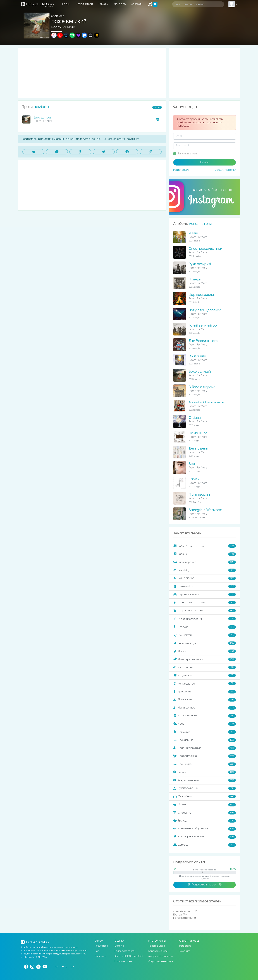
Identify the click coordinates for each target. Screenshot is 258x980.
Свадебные (205, 796)
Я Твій (193, 233)
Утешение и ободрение (205, 829)
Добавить (120, 4)
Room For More (63, 27)
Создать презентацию (161, 961)
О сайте (119, 946)
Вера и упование (205, 594)
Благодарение (205, 562)
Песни (66, 4)
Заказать (137, 4)
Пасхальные (205, 740)
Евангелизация (205, 643)
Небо (205, 724)
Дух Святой (205, 635)
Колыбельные (205, 684)
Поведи (195, 279)
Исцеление (205, 675)
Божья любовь (205, 578)
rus (57, 967)
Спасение (205, 813)
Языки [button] (102, 4)
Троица (205, 821)
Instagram (185, 946)
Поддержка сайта (125, 951)
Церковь (205, 845)
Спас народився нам (205, 249)
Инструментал (205, 667)
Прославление (205, 756)
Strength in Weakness (205, 510)
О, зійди (195, 418)
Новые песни (102, 946)
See (192, 464)
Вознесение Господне (205, 603)
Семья (205, 804)
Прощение (205, 764)
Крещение (205, 692)
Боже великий (42, 118)
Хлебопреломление (205, 837)
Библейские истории (205, 546)
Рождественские (205, 780)
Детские (205, 627)
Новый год (205, 732)
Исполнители (84, 4)
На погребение (205, 716)
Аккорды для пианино (161, 956)
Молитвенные (205, 708)
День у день (198, 449)
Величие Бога (205, 586)
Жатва (205, 651)
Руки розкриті (200, 264)
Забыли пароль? (225, 170)
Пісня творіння (200, 495)
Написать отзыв (123, 961)
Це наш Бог (198, 433)
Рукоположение (205, 788)
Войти (204, 162)
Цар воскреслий (202, 295)
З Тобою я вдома (202, 387)
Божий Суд (205, 570)
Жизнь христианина (205, 659)
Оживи (194, 479)
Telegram (185, 951)
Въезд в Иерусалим (205, 619)
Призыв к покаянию (205, 748)
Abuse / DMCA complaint (129, 956)
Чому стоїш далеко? (205, 310)
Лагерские (205, 700)
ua (72, 967)
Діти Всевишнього (203, 341)
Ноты (97, 951)
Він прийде (197, 356)
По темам (100, 956)
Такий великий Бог (203, 326)
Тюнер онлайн (157, 946)
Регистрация (181, 170)
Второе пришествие (205, 611)
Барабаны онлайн (159, 951)
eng (65, 967)
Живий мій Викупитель (206, 402)
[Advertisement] (92, 73)
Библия (205, 554)
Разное (205, 772)
